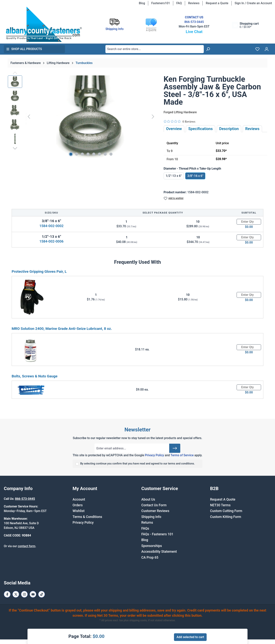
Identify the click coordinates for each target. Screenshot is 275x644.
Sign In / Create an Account (253, 3)
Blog (142, 3)
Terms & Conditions (87, 517)
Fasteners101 (161, 3)
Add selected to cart (190, 637)
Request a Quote (217, 3)
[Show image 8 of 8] (111, 154)
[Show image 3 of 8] (82, 154)
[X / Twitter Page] (16, 594)
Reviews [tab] (252, 129)
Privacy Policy (154, 455)
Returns (147, 523)
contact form (27, 546)
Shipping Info (151, 517)
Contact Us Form (154, 505)
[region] (82, 117)
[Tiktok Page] (42, 594)
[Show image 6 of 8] (99, 154)
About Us (148, 499)
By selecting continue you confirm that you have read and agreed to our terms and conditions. (137, 464)
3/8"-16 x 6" (195, 176)
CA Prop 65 (150, 557)
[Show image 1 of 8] (71, 154)
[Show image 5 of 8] (94, 154)
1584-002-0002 (51, 226)
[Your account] (267, 49)
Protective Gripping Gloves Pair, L (39, 271)
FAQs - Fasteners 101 (157, 534)
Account (79, 499)
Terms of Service (182, 455)
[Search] (208, 49)
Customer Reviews (155, 511)
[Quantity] (249, 222)
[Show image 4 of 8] (88, 154)
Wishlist (79, 511)
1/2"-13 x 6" (174, 176)
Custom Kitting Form (226, 517)
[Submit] (175, 448)
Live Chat (194, 32)
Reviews (194, 3)
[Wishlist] (257, 49)
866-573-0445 (194, 22)
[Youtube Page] (33, 594)
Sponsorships (152, 546)
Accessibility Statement (159, 552)
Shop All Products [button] (24, 49)
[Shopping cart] (245, 25)
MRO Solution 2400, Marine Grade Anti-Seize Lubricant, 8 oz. (62, 329)
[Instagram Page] (24, 594)
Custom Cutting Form (226, 511)
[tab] (229, 129)
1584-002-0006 (51, 241)
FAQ (179, 3)
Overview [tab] (174, 129)
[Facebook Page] (7, 594)
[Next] (153, 117)
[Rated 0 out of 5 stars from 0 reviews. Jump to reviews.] (180, 121)
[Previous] (29, 117)
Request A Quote (223, 499)
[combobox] (155, 49)
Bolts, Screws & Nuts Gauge (35, 376)
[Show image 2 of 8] (77, 154)
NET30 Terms (220, 505)
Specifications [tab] (201, 129)
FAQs (145, 528)
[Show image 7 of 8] (105, 154)
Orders (78, 505)
